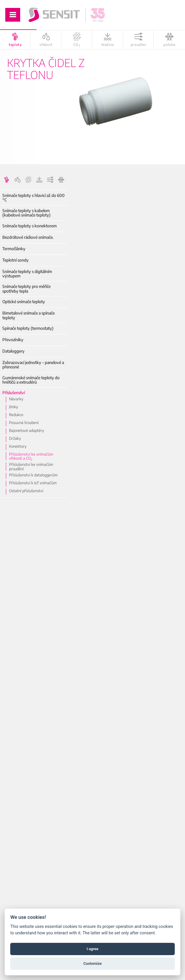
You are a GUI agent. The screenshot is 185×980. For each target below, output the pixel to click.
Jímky (14, 407)
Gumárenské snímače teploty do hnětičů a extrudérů (31, 380)
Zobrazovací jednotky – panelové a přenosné (33, 365)
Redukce (16, 415)
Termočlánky (14, 249)
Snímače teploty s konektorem (30, 226)
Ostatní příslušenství (26, 491)
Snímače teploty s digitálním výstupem (27, 274)
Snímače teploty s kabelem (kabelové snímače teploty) (26, 213)
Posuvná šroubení (24, 423)
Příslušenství (14, 393)
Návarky (16, 399)
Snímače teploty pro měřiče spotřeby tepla (26, 289)
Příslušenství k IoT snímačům (33, 483)
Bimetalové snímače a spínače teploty (28, 315)
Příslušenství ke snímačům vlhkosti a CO (31, 456)
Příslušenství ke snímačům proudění (31, 467)
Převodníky (13, 340)
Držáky (15, 438)
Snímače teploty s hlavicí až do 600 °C (33, 198)
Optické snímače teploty (24, 302)
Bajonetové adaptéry (27, 430)
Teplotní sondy (15, 260)
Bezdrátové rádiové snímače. (28, 237)
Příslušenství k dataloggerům (33, 475)
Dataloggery (13, 351)
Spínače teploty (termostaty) (28, 328)
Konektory (18, 446)
